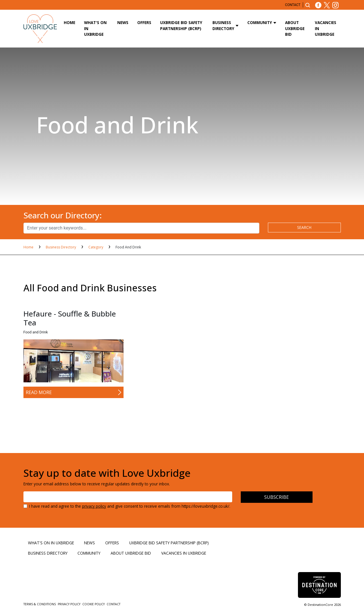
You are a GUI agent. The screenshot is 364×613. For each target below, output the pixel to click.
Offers (144, 22)
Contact (293, 5)
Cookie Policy (94, 604)
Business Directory (223, 25)
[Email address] (128, 497)
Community (260, 22)
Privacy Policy (69, 604)
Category (96, 247)
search (304, 227)
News (123, 22)
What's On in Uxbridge (95, 28)
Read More (39, 392)
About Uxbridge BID (295, 28)
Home (69, 22)
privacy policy (94, 506)
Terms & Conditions (40, 604)
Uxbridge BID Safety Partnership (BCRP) (181, 25)
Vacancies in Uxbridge (326, 28)
